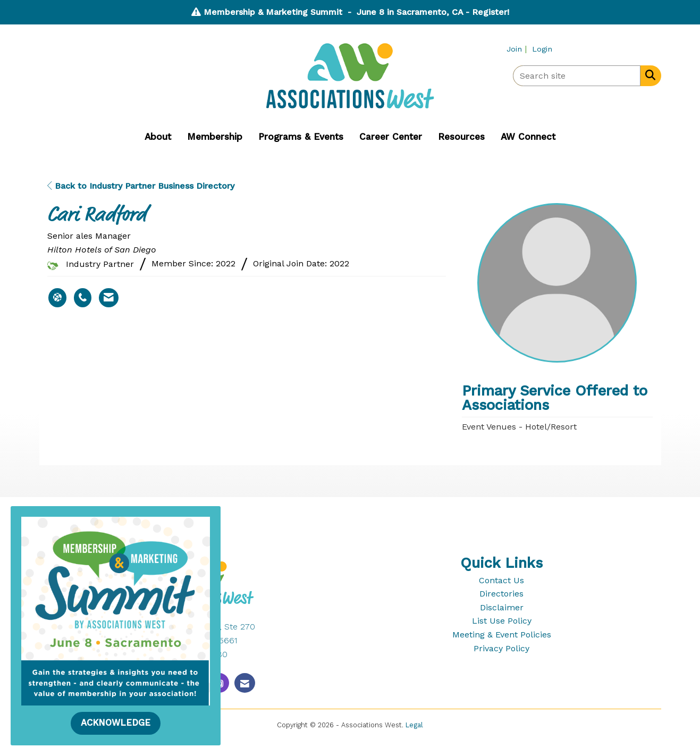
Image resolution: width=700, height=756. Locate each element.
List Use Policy (502, 621)
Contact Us (501, 580)
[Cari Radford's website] (57, 298)
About (158, 137)
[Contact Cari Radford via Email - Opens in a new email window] (109, 298)
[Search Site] (648, 75)
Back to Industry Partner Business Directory (141, 186)
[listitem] (518, 49)
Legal (414, 725)
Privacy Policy (501, 648)
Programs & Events (301, 137)
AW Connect (528, 137)
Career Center (391, 137)
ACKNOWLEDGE (116, 723)
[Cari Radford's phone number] (83, 298)
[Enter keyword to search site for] (577, 76)
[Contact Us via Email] (245, 683)
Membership (215, 137)
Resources (461, 137)
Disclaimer (502, 607)
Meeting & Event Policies (502, 635)
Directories (501, 594)
